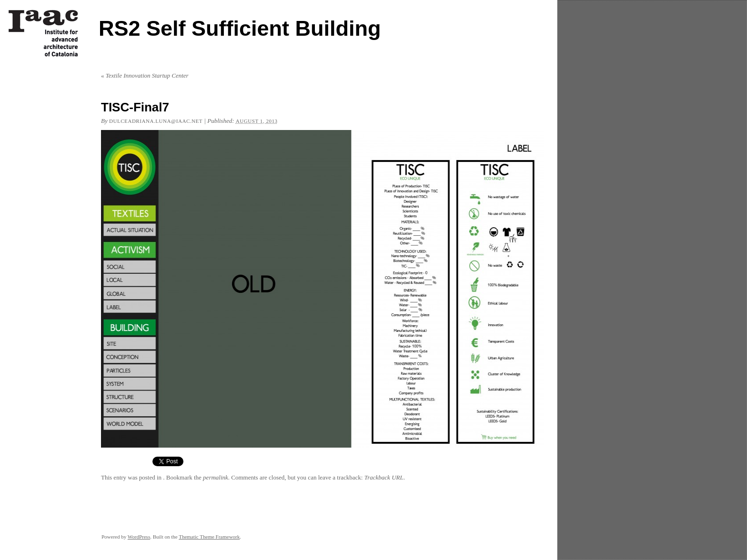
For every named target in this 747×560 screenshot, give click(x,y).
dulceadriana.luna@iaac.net (156, 121)
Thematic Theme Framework (209, 537)
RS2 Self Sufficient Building (240, 28)
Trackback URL (384, 477)
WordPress (139, 537)
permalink (216, 477)
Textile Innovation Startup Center (145, 75)
